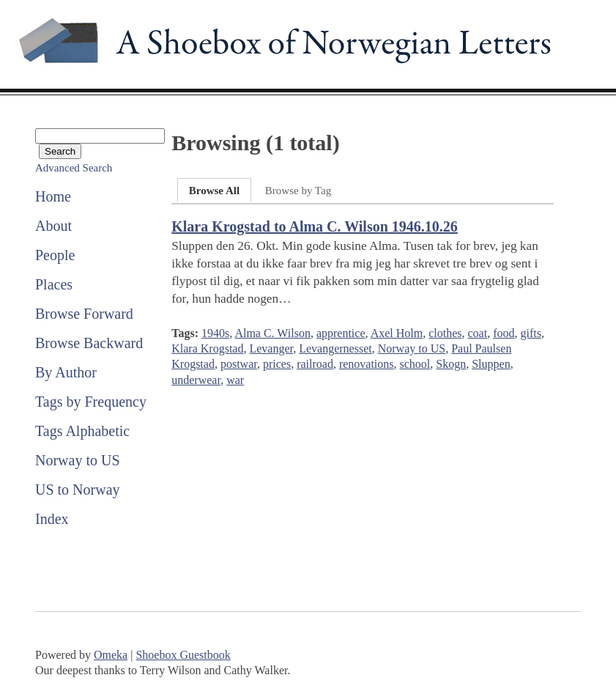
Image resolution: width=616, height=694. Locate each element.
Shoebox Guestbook (183, 655)
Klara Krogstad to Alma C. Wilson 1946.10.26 (315, 226)
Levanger (271, 348)
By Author (66, 372)
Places (54, 284)
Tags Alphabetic (82, 431)
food (504, 333)
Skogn (451, 364)
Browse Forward (84, 314)
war (235, 380)
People (55, 255)
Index (52, 519)
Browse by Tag (298, 191)
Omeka (111, 655)
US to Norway (78, 490)
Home (53, 196)
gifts (531, 333)
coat (478, 333)
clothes (445, 333)
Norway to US (78, 460)
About (53, 226)
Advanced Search (74, 168)
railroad (315, 364)
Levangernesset (335, 348)
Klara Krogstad (207, 348)
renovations (367, 364)
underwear (196, 380)
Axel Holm (397, 333)
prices (277, 364)
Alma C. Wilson (272, 333)
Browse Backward (89, 343)
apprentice (341, 333)
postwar (239, 364)
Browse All (214, 191)
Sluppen (491, 364)
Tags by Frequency (91, 402)
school (415, 364)
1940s (215, 333)
